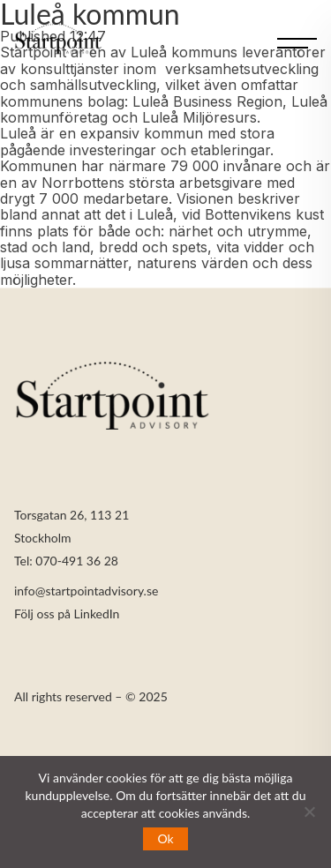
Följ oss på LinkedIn (67, 614)
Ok (165, 838)
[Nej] (309, 812)
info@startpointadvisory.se (86, 591)
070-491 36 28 (77, 561)
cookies (179, 813)
